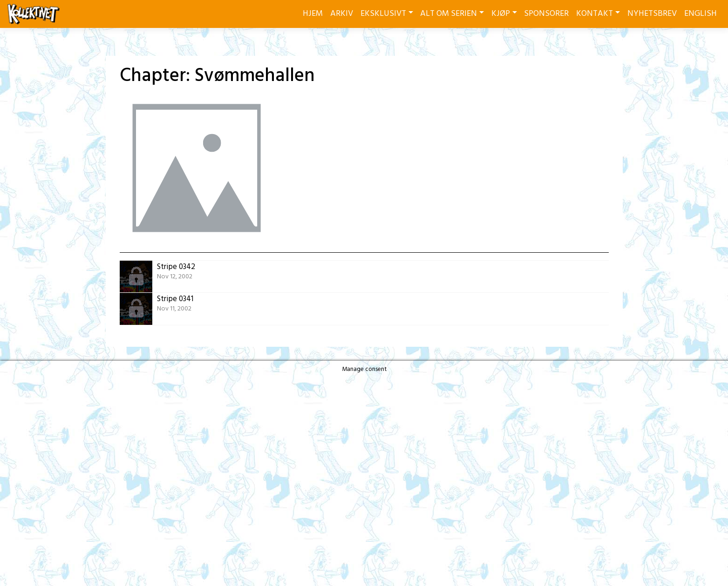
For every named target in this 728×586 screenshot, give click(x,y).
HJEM (313, 14)
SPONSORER (546, 14)
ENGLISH (701, 14)
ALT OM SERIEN (449, 14)
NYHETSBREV (652, 14)
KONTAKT (595, 14)
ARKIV (342, 14)
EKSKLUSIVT (383, 14)
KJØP (501, 14)
